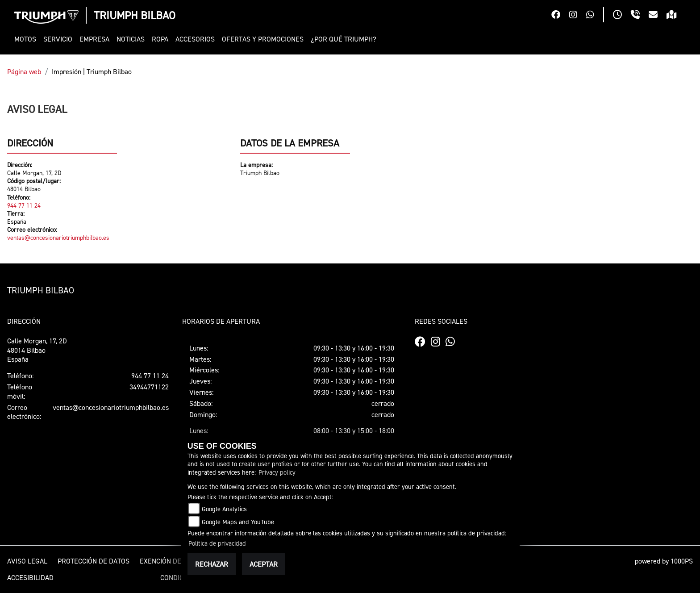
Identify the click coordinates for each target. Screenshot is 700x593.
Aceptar (264, 564)
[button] (27, 39)
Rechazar (212, 564)
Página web (24, 71)
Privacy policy (277, 472)
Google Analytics (224, 509)
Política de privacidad (217, 543)
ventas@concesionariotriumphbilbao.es (58, 237)
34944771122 (149, 387)
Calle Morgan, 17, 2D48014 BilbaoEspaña (37, 350)
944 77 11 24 (24, 205)
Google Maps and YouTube (238, 522)
